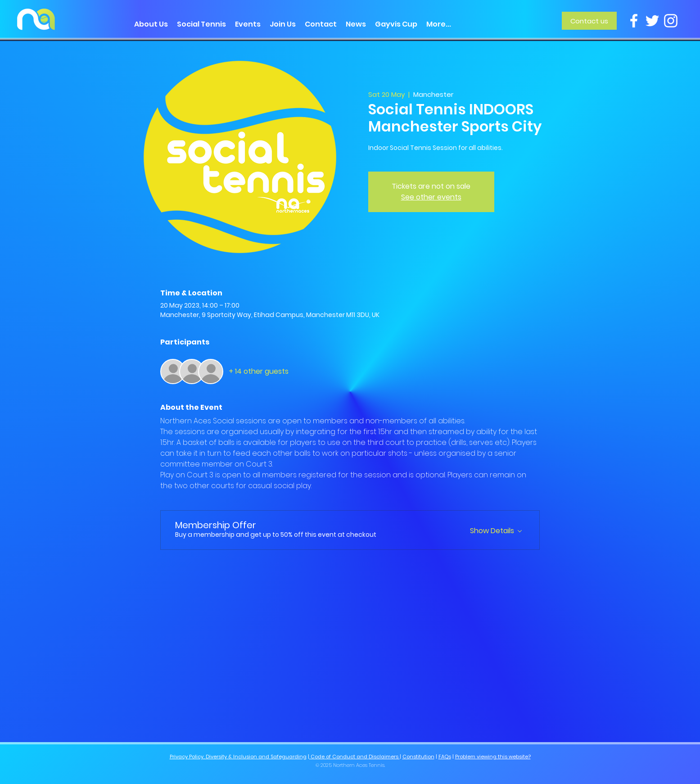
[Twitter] (652, 21)
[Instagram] (671, 21)
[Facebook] (634, 21)
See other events (431, 197)
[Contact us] (589, 21)
